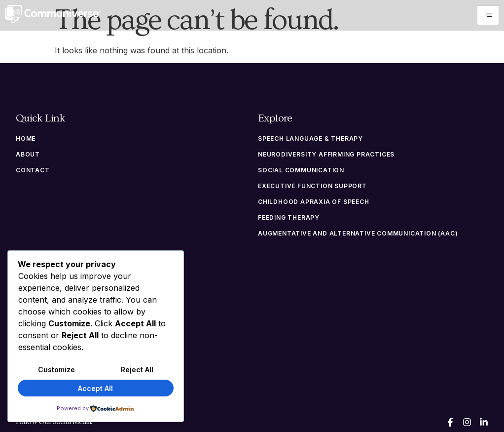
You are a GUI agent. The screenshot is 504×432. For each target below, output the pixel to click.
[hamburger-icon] (488, 15)
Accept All (95, 388)
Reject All (137, 370)
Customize (56, 370)
